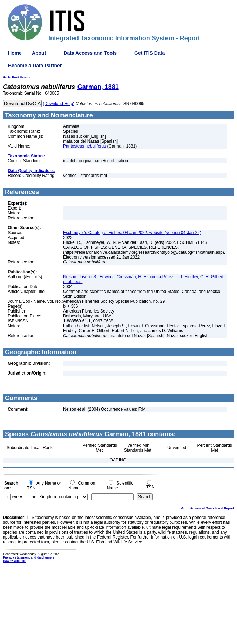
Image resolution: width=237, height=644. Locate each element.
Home (15, 53)
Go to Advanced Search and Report (208, 508)
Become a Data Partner (35, 66)
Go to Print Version (17, 77)
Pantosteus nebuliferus (84, 146)
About (39, 53)
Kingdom (48, 497)
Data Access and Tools (90, 53)
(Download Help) (59, 104)
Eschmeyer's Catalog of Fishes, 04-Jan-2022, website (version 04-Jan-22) (132, 233)
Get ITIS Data (150, 53)
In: (6, 497)
